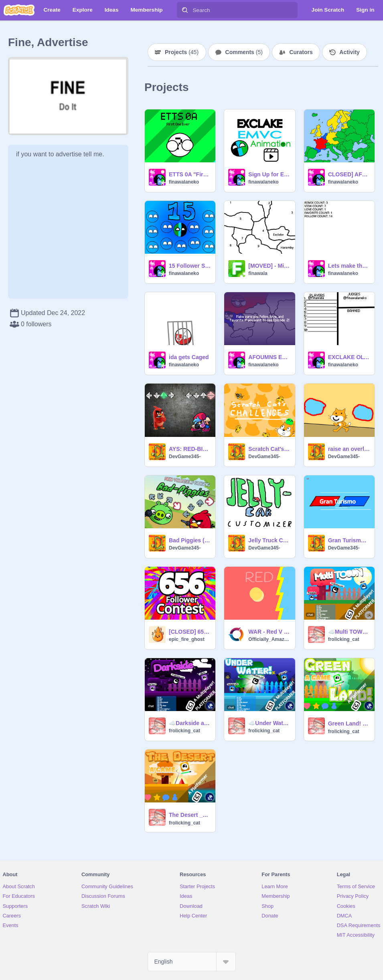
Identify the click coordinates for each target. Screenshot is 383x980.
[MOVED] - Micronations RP (269, 266)
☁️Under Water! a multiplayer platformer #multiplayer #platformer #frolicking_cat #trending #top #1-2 (269, 723)
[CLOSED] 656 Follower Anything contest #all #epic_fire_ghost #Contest (190, 632)
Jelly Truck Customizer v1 (269, 540)
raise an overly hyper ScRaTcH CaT (349, 449)
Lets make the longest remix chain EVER (349, 266)
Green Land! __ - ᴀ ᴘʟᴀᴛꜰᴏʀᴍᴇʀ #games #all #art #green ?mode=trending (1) (349, 723)
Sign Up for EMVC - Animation (269, 174)
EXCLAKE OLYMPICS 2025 (349, 357)
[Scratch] (19, 10)
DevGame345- (185, 457)
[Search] (185, 10)
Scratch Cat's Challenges (269, 449)
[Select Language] (192, 962)
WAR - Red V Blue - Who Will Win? (269, 632)
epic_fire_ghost (187, 639)
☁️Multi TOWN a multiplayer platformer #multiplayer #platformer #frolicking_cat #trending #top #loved (349, 632)
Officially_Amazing (269, 639)
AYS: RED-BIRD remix (190, 449)
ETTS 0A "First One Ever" (190, 174)
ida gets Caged (189, 357)
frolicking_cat (344, 639)
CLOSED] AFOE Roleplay (349, 174)
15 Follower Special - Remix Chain (190, 266)
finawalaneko (184, 182)
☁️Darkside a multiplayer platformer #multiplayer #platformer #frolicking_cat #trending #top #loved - (190, 723)
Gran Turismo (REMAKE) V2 (349, 540)
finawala (258, 273)
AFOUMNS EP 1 (269, 357)
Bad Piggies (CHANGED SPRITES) (190, 540)
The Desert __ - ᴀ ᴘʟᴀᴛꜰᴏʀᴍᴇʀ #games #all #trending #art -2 (190, 815)
